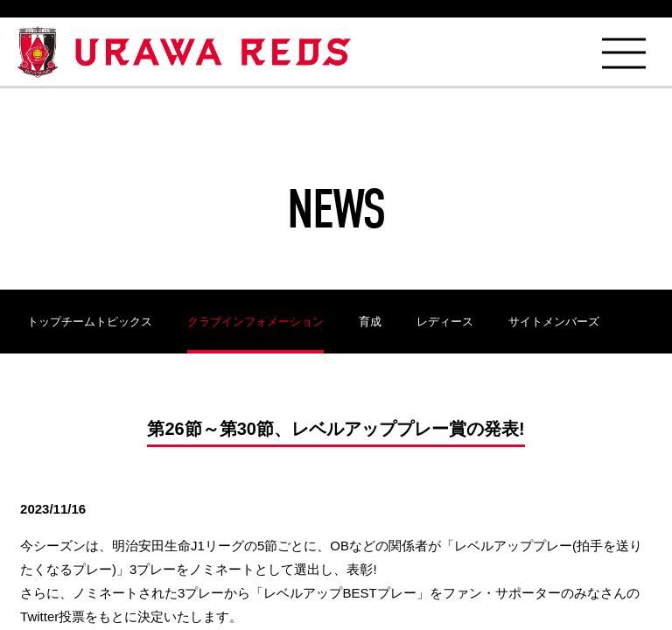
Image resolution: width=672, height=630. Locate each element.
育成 (370, 322)
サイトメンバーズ (554, 322)
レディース (445, 322)
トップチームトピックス (90, 322)
